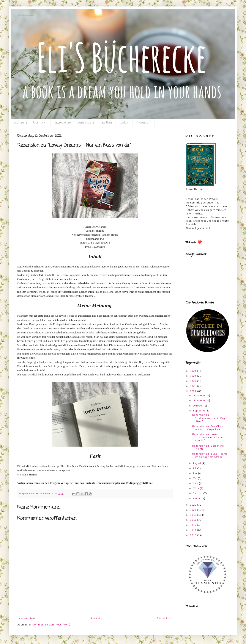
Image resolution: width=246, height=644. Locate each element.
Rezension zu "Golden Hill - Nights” (209, 447)
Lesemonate (86, 123)
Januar (197, 498)
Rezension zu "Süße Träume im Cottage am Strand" (210, 455)
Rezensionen (62, 123)
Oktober (198, 406)
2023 (193, 386)
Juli (195, 468)
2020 (193, 510)
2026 (193, 371)
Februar (198, 493)
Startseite (20, 123)
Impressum (143, 123)
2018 (193, 520)
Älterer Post (164, 618)
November (200, 400)
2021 (193, 505)
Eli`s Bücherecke (25, 15)
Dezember (200, 395)
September (200, 410)
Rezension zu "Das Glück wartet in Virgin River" (207, 428)
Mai (195, 478)
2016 (193, 530)
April (196, 483)
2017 (193, 525)
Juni (195, 473)
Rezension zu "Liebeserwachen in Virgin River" (210, 418)
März (196, 488)
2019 (193, 515)
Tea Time (106, 123)
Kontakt (124, 123)
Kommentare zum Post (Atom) (51, 624)
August (197, 463)
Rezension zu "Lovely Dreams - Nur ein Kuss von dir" (208, 437)
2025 (193, 376)
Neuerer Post (27, 618)
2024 (193, 381)
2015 (193, 535)
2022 (193, 391)
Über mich (40, 123)
